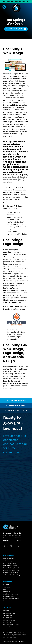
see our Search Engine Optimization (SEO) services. (15, 180)
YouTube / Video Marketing (11, 575)
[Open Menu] (28, 7)
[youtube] (18, 546)
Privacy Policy (7, 641)
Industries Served (9, 618)
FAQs (5, 589)
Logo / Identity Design (10, 563)
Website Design (8, 561)
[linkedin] (14, 546)
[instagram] (11, 546)
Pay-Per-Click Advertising (11, 570)
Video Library (7, 587)
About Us (6, 611)
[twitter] (8, 546)
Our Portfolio (7, 622)
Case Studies (7, 627)
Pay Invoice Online (9, 596)
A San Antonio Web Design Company (16, 634)
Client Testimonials (9, 620)
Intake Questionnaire (10, 601)
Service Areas (8, 615)
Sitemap (14, 641)
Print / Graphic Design (10, 566)
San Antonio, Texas (11, 638)
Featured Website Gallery (11, 625)
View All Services (8, 559)
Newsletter (7, 592)
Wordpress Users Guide (11, 594)
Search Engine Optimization (12, 568)
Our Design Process (9, 613)
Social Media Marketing (10, 573)
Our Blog (6, 585)
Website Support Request (11, 599)
